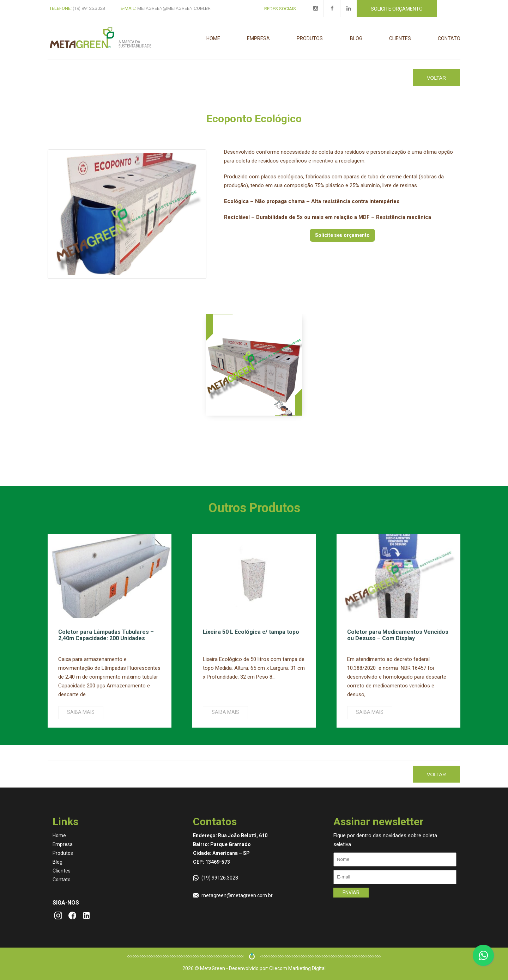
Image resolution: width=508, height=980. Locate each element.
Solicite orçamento (397, 9)
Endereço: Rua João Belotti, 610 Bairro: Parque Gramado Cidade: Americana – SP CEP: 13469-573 (230, 849)
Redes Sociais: (281, 9)
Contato (449, 38)
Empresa (258, 38)
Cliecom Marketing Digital (297, 968)
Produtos (310, 38)
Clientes (400, 38)
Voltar (436, 78)
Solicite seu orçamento (342, 235)
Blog (356, 38)
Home (213, 38)
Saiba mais (81, 712)
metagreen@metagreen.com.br (237, 895)
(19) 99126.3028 (220, 878)
